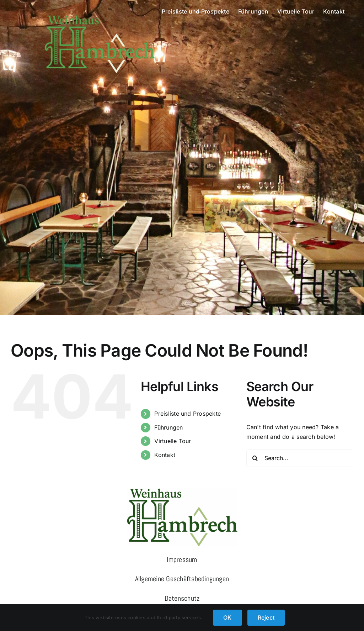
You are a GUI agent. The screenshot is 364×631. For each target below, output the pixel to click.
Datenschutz (182, 598)
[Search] (255, 458)
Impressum (182, 559)
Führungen (168, 427)
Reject (266, 617)
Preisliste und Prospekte (188, 414)
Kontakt (165, 455)
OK (227, 617)
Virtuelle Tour (173, 441)
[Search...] (300, 458)
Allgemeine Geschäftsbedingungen (182, 579)
